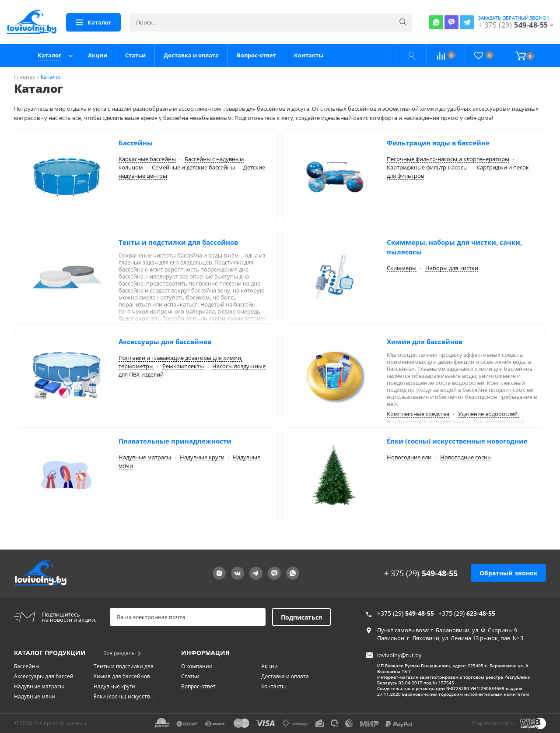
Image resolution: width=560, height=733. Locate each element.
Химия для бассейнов (425, 342)
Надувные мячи (35, 696)
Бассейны (136, 143)
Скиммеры (402, 268)
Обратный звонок (509, 573)
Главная (25, 77)
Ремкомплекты (183, 366)
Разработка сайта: (493, 723)
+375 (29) (406, 613)
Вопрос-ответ (256, 55)
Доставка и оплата (191, 55)
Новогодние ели (409, 457)
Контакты (309, 55)
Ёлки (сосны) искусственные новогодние (457, 441)
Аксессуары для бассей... (46, 676)
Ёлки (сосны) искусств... (124, 696)
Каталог (49, 55)
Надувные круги (202, 457)
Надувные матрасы (145, 457)
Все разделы (122, 653)
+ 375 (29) (421, 573)
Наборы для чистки (452, 268)
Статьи (135, 55)
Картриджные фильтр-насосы (427, 167)
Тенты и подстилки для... (126, 666)
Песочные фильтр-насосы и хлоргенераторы (448, 159)
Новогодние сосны (466, 457)
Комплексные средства (418, 414)
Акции (98, 55)
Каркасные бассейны (147, 159)
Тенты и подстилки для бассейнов (178, 242)
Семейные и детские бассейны (193, 167)
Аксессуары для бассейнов (165, 342)
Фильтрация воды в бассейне (438, 143)
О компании (197, 666)
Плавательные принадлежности (175, 441)
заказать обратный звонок (514, 18)
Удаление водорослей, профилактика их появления (453, 418)
